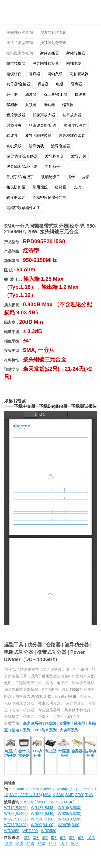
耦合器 (43, 84)
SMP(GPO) (75, 795)
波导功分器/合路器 (22, 156)
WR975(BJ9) (68, 825)
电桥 (60, 84)
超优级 (51, 723)
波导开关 (79, 156)
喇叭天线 (14, 146)
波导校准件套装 (72, 136)
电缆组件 (14, 74)
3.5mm (84, 789)
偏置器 (68, 105)
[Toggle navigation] (93, 13)
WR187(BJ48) (43, 808)
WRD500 (30, 831)
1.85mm (32, 789)
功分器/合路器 (18, 84)
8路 (72, 838)
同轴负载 (55, 74)
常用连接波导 (75, 125)
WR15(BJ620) (16, 808)
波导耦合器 (54, 156)
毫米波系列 (32, 723)
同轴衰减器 (79, 74)
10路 (91, 838)
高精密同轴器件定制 (50, 198)
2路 (27, 838)
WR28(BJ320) (69, 814)
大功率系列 (69, 730)
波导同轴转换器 (46, 63)
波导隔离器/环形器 (22, 166)
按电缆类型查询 (20, 53)
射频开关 (14, 125)
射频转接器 (76, 53)
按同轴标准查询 (20, 32)
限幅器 (49, 105)
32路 (53, 844)
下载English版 (53, 406)
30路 (41, 844)
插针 (71, 177)
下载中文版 (25, 406)
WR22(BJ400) (16, 814)
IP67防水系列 (45, 730)
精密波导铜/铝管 (43, 125)
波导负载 (36, 146)
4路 (45, 838)
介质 (86, 177)
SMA (60, 795)
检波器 (80, 94)
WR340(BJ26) (43, 819)
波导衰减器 (61, 146)
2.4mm (46, 789)
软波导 (12, 136)
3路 (36, 838)
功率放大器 (72, 115)
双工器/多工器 (55, 94)
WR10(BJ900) (36, 802)
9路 (81, 838)
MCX (47, 795)
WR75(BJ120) (16, 825)
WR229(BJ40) (43, 814)
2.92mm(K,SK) (65, 789)
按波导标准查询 (53, 32)
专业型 (65, 723)
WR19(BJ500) (69, 808)
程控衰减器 (16, 115)
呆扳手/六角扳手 (20, 177)
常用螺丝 (40, 187)
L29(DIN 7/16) (30, 795)
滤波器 (31, 94)
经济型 (79, 723)
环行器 (12, 94)
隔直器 (34, 74)
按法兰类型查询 (20, 43)
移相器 (12, 105)
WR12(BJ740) (62, 802)
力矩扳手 (53, 166)
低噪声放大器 (44, 115)
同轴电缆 (74, 63)
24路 (30, 844)
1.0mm (18, 789)
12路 (8, 844)
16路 (19, 844)
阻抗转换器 (16, 63)
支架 (77, 187)
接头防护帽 (16, 187)
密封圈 (61, 187)
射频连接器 (50, 53)
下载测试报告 (84, 406)
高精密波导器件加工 (23, 208)
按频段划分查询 (53, 43)
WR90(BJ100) (43, 825)
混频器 (31, 105)
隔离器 (76, 84)
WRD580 (49, 831)
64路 (75, 844)
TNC (89, 795)
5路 (54, 838)
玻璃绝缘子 (51, 177)
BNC (13, 795)
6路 (63, 838)
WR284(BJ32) (16, 819)
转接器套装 (16, 198)
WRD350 (12, 831)
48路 (64, 844)
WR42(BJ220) (69, 819)
